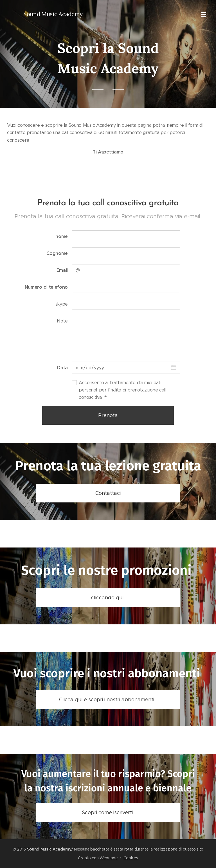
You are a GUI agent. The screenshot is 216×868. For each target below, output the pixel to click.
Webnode (109, 858)
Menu (203, 14)
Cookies (131, 858)
